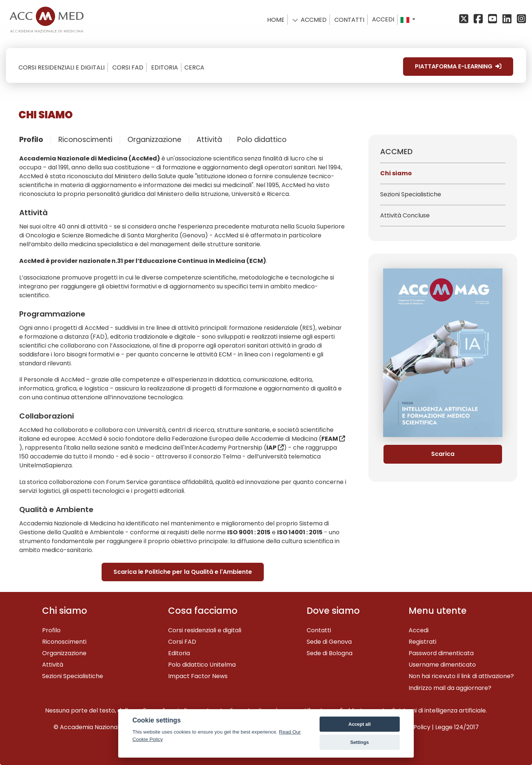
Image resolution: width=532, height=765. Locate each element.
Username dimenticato (442, 665)
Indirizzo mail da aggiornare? (450, 688)
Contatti (319, 630)
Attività (209, 140)
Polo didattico (262, 140)
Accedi (383, 19)
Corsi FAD (182, 642)
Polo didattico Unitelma (202, 665)
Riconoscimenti (85, 140)
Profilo (31, 140)
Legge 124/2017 (457, 727)
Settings (359, 742)
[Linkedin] (508, 19)
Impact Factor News (198, 676)
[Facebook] (479, 19)
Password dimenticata (441, 653)
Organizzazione (154, 140)
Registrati (422, 642)
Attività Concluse (405, 215)
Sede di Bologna (330, 653)
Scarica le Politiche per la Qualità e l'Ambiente (183, 572)
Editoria (179, 653)
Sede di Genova (329, 642)
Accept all (359, 724)
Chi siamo (396, 173)
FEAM (333, 439)
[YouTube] (494, 19)
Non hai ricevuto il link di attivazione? (461, 676)
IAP (271, 448)
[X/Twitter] (466, 19)
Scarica (443, 454)
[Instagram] (521, 19)
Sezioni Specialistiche (411, 194)
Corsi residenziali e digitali (205, 630)
